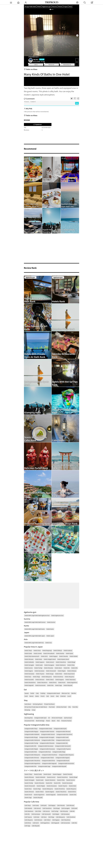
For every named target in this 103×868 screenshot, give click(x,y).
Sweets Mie (49, 783)
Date (57, 696)
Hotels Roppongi (47, 650)
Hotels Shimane (40, 680)
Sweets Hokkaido (40, 777)
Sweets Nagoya (57, 774)
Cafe (48, 696)
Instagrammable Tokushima (32, 761)
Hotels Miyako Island (63, 659)
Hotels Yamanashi (51, 671)
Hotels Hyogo (50, 674)
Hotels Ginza (37, 650)
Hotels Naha (39, 659)
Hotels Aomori (50, 662)
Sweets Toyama (63, 786)
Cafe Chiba (38, 811)
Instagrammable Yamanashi (63, 746)
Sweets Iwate (40, 780)
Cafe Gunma (46, 811)
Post (77, 103)
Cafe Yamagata (65, 808)
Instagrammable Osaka (46, 729)
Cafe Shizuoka (64, 811)
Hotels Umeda (38, 653)
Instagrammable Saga (44, 766)
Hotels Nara (28, 677)
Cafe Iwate (74, 808)
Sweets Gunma (71, 780)
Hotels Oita (50, 685)
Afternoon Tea (66, 693)
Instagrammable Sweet (53, 693)
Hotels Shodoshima (30, 682)
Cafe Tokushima (66, 820)
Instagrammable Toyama (64, 749)
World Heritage (40, 721)
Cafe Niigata (56, 814)
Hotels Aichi (44, 656)
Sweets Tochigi (29, 783)
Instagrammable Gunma (63, 740)
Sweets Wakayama (48, 789)
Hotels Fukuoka (64, 656)
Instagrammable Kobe (31, 752)
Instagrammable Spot (40, 718)
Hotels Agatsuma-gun (57, 615)
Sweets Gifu (57, 783)
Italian (37, 696)
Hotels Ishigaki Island (50, 659)
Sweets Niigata (41, 786)
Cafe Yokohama (29, 811)
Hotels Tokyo (28, 650)
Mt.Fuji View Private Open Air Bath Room (36, 707)
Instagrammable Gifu (31, 746)
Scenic (52, 696)
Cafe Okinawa (70, 805)
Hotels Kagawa (60, 680)
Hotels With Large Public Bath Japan (35, 636)
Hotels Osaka (28, 653)
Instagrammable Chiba (48, 740)
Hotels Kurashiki (29, 680)
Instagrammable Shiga (59, 752)
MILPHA (36, 60)
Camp (34, 710)
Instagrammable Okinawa (63, 731)
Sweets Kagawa (50, 792)
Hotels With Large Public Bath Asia (34, 643)
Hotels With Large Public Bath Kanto (35, 629)
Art (49, 718)
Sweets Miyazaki (38, 797)
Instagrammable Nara (45, 752)
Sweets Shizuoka (39, 783)
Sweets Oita (73, 795)
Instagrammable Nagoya (31, 731)
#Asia (72, 7)
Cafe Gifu (27, 814)
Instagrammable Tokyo (31, 729)
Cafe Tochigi (55, 811)
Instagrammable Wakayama (32, 755)
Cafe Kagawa (56, 820)
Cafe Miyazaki (36, 826)
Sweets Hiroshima (60, 789)
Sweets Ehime (72, 792)
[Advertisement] (52, 81)
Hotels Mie (67, 668)
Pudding (43, 693)
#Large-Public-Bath (31, 7)
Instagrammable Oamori (48, 734)
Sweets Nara (28, 789)
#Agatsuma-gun (47, 7)
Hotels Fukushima (61, 662)
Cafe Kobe (36, 817)
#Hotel (40, 7)
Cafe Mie (72, 811)
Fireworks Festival (66, 721)
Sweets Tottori (40, 792)
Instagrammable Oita (31, 766)
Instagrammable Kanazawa (47, 749)
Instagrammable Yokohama (32, 740)
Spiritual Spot (68, 718)
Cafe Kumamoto (65, 823)
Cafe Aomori (37, 808)
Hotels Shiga (36, 677)
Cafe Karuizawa (36, 814)
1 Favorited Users (34, 57)
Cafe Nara (44, 817)
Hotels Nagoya (53, 656)
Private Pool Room (49, 704)
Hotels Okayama (69, 677)
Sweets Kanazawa (52, 786)
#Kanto (62, 7)
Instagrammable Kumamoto (66, 763)
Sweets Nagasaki (51, 795)
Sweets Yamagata (30, 780)
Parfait (32, 693)
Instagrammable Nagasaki (49, 763)
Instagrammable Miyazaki (59, 766)
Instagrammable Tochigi (31, 743)
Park (58, 721)
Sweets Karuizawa (67, 783)
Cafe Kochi (36, 823)
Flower (48, 721)
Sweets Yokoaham (50, 780)
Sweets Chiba (61, 780)
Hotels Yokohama (61, 665)
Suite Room (28, 704)
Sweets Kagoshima (39, 795)
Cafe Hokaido (28, 808)
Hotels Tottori (50, 680)
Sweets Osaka (38, 774)
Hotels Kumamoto (40, 685)
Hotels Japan (50, 636)
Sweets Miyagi (73, 777)
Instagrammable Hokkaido (32, 734)
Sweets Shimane (29, 792)
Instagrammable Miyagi (31, 737)
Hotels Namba (60, 653)
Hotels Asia (49, 643)
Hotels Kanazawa (29, 674)
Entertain (63, 696)
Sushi (26, 696)
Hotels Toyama (40, 674)
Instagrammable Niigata (31, 749)
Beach (53, 721)
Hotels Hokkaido (29, 662)
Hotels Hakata (74, 656)
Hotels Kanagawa (49, 665)
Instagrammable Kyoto (60, 729)
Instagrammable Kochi (63, 761)
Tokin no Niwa (31, 69)
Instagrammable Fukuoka (47, 731)
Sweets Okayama (71, 789)
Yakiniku (74, 693)
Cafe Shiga (51, 817)
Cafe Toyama (28, 817)
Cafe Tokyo (28, 805)
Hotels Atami (58, 668)
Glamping (27, 710)
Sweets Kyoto (47, 774)
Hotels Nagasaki (29, 685)
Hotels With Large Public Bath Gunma (35, 622)
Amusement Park (29, 721)
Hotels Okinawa (29, 659)
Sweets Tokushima (61, 792)
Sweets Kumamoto (63, 795)
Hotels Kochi (62, 682)
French (43, 696)
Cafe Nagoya (52, 805)
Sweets (27, 693)
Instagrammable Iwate (62, 737)
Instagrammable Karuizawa (46, 746)
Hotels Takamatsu (71, 680)
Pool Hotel (52, 707)
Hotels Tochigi (38, 668)
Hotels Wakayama (47, 677)
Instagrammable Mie (62, 743)
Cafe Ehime (28, 823)
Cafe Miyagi (56, 808)
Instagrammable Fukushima (64, 734)
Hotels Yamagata (29, 665)
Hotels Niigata (62, 671)
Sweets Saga (28, 797)
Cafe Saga (27, 826)
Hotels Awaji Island (69, 674)
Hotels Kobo (59, 674)
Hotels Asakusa (68, 650)
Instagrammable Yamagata (47, 737)
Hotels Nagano (29, 671)
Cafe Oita (74, 823)
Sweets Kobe (72, 786)
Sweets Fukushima (62, 777)
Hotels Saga (58, 685)
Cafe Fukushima (47, 808)
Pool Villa (75, 707)
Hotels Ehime (53, 682)
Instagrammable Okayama (66, 755)
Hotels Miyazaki (68, 685)
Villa (69, 707)
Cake (37, 693)
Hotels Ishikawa (72, 671)
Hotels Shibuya (58, 650)
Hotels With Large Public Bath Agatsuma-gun (37, 615)
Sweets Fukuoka (68, 774)
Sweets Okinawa (29, 777)
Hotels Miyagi (71, 662)
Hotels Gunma (51, 622)
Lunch (69, 696)
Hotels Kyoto (69, 653)
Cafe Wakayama (60, 817)
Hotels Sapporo (40, 662)
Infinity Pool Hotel (61, 707)
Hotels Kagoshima (72, 682)
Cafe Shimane (38, 820)
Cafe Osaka (36, 805)
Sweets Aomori (51, 777)
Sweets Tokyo (28, 774)
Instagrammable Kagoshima (32, 763)
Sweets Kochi (28, 795)
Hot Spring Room (38, 704)
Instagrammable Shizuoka (47, 743)
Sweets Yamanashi (30, 786)
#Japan (67, 7)
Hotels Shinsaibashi (49, 653)
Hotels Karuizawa (39, 671)
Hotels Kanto (50, 629)
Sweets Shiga (37, 789)
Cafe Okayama (29, 820)
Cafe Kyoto (44, 805)
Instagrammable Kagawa (63, 758)
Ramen (32, 696)
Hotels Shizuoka (49, 668)
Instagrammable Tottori (47, 758)
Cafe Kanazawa (65, 814)
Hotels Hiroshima (58, 677)
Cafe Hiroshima (71, 817)
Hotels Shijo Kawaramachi (32, 656)
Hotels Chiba (71, 665)
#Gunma (56, 7)
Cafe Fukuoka (61, 805)
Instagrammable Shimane (32, 758)
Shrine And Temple (57, 718)
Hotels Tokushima (42, 682)
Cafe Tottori (47, 820)
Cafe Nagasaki (55, 823)
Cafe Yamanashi (46, 814)
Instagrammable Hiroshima (49, 755)
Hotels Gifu (74, 668)
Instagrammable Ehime (48, 761)
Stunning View (29, 718)
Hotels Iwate (39, 665)
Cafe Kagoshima (45, 823)
